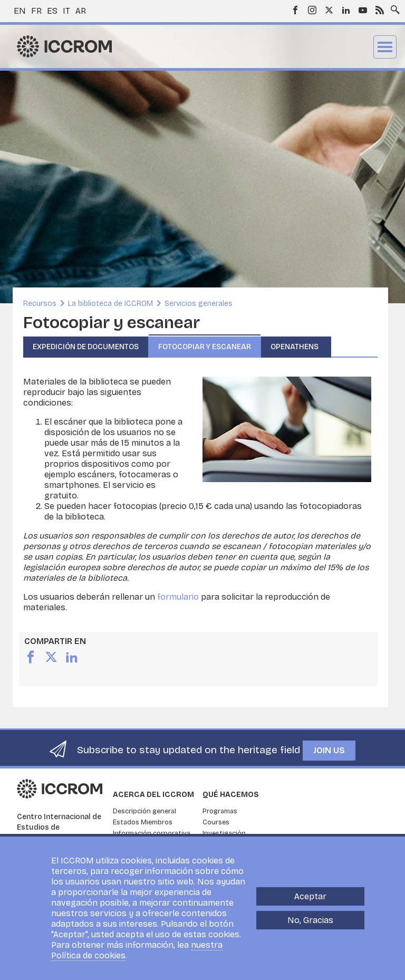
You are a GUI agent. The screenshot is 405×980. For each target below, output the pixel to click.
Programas (220, 811)
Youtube (363, 10)
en (20, 11)
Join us (329, 750)
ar (81, 11)
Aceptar (310, 905)
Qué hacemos (231, 795)
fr (36, 11)
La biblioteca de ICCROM (110, 304)
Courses (216, 822)
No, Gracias (310, 929)
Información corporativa (152, 833)
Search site (393, 7)
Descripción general (144, 811)
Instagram (312, 10)
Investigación (224, 833)
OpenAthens (296, 347)
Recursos (40, 304)
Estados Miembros (143, 822)
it (66, 11)
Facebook (295, 10)
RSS (380, 10)
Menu (385, 47)
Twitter (329, 10)
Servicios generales (199, 304)
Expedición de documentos (86, 347)
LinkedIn (346, 10)
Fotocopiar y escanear (205, 347)
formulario (178, 597)
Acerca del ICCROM (153, 795)
